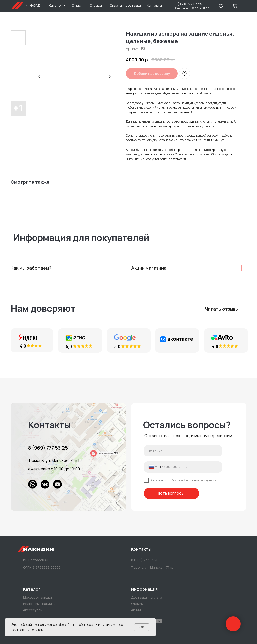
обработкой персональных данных (193, 480)
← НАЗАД (33, 5)
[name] (183, 451)
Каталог (56, 5)
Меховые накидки (38, 597)
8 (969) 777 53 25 (188, 4)
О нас (76, 5)
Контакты (154, 5)
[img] (68, 457)
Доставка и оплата (147, 597)
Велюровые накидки (39, 604)
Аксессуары (33, 610)
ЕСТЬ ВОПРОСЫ (171, 493)
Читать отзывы (222, 309)
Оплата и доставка (125, 5)
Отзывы (96, 5)
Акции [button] (136, 610)
